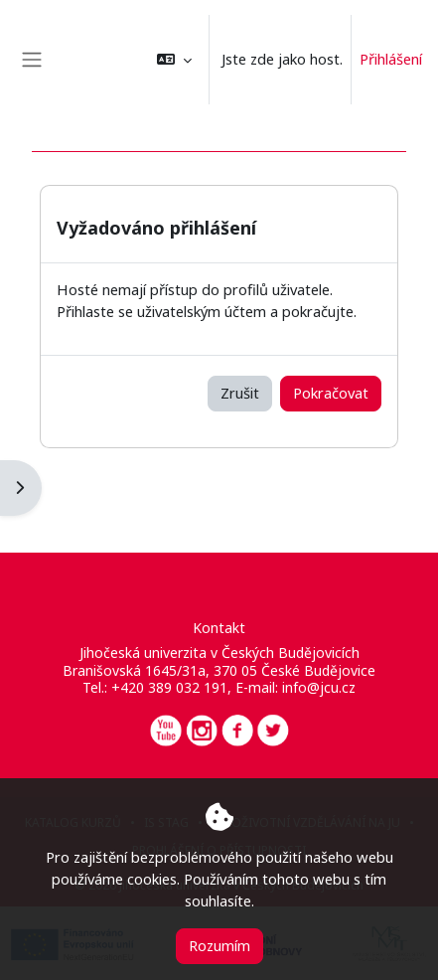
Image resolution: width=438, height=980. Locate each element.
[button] (174, 60)
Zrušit (240, 393)
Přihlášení (391, 59)
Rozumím (219, 945)
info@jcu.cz (319, 687)
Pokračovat (331, 393)
